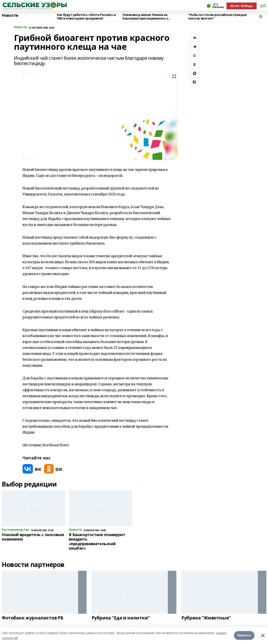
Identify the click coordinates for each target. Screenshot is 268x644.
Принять (244, 635)
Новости (10, 15)
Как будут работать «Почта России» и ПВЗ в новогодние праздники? (86, 17)
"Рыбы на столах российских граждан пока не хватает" (217, 17)
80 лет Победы (242, 6)
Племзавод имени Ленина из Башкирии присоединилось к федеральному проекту (145, 17)
